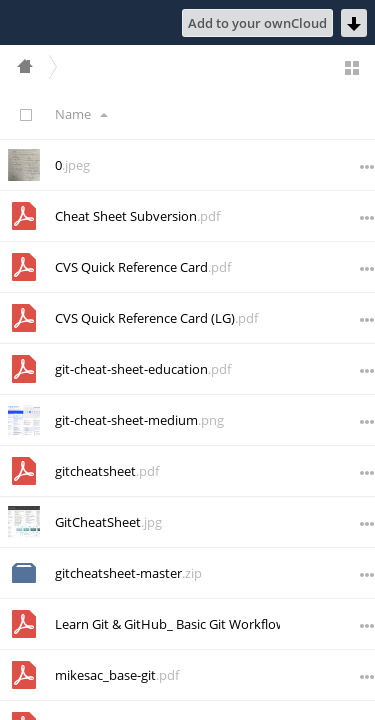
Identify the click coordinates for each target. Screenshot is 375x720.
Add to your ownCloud (257, 23)
